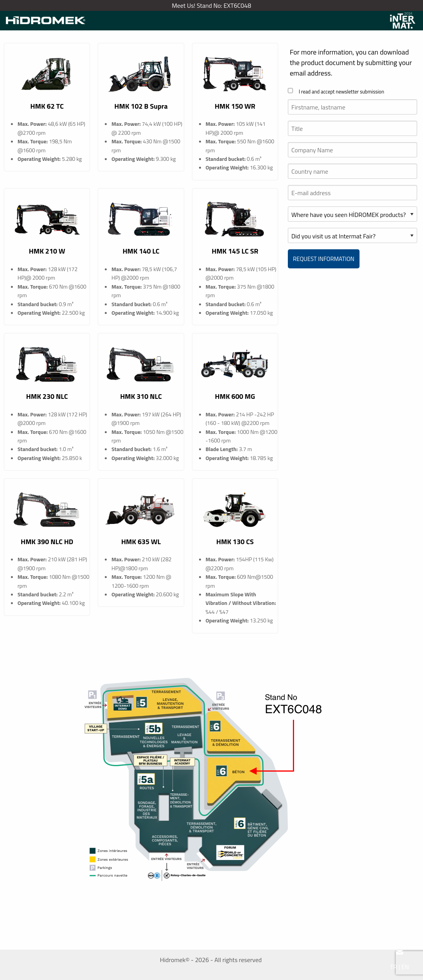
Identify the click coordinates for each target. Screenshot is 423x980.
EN (405, 967)
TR (393, 967)
